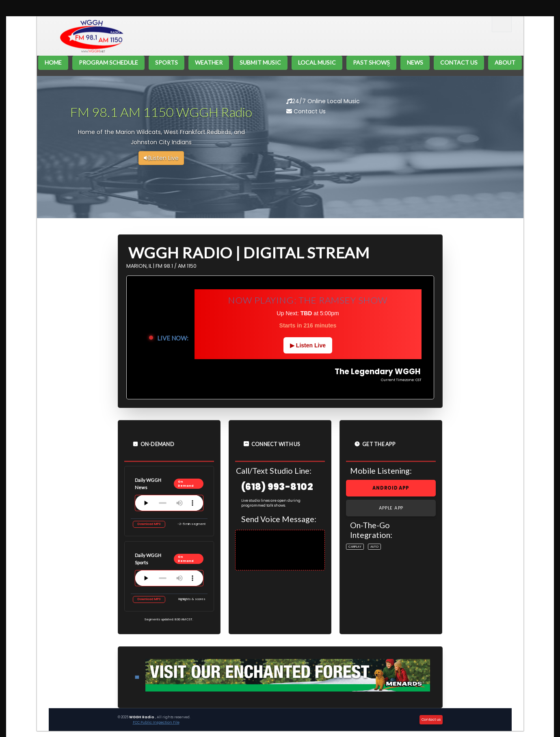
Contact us (431, 720)
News (415, 62)
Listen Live (161, 158)
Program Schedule (108, 62)
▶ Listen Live (308, 345)
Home (53, 62)
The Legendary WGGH (206, 30)
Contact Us (459, 62)
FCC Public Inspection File (156, 722)
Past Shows (371, 62)
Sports (166, 62)
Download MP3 (149, 524)
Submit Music (260, 62)
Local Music (317, 62)
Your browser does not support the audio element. (169, 503)
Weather (209, 62)
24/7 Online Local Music (323, 101)
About (505, 62)
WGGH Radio (142, 717)
